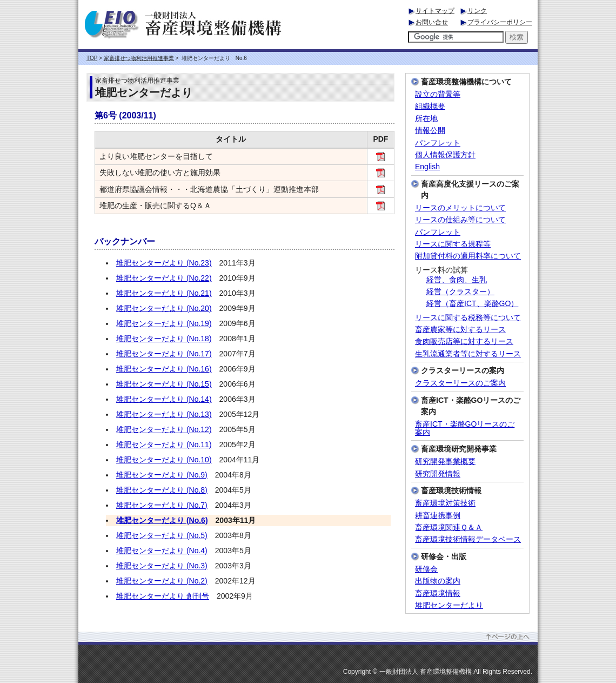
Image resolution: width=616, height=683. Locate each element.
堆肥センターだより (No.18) (164, 339)
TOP (92, 58)
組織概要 (430, 106)
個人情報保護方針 (445, 155)
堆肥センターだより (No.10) (164, 460)
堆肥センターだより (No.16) (164, 369)
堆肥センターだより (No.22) (164, 278)
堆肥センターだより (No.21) (164, 293)
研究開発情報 (438, 474)
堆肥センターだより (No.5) (162, 535)
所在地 (426, 119)
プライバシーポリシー (500, 22)
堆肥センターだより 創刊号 (163, 596)
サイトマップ (435, 11)
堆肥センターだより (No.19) (164, 323)
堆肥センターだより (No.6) (162, 520)
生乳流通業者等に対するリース (468, 354)
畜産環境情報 (438, 594)
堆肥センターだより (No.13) (164, 414)
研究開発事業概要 (445, 462)
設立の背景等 (438, 94)
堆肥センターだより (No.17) (164, 354)
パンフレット (438, 143)
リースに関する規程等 (453, 244)
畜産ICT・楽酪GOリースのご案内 (465, 428)
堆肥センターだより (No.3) (162, 566)
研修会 (426, 569)
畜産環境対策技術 (445, 503)
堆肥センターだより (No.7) (162, 505)
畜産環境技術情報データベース (468, 539)
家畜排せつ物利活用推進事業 (139, 58)
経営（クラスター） (460, 292)
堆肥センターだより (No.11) (164, 445)
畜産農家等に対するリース (460, 330)
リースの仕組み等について (460, 220)
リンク (477, 11)
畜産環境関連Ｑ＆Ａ (449, 528)
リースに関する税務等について (468, 318)
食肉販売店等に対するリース (464, 341)
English (427, 167)
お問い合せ (432, 22)
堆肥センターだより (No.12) (164, 429)
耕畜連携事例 (438, 516)
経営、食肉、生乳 (457, 280)
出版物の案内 (438, 581)
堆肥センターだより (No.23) (164, 263)
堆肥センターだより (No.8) (162, 490)
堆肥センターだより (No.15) (164, 384)
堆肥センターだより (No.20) (164, 308)
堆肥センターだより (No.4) (162, 551)
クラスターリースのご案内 (460, 383)
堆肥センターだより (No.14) (164, 399)
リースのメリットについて (460, 208)
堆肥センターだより (449, 605)
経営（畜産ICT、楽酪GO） (472, 304)
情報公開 (430, 131)
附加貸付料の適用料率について (468, 256)
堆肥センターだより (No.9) (162, 475)
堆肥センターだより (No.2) (162, 581)
